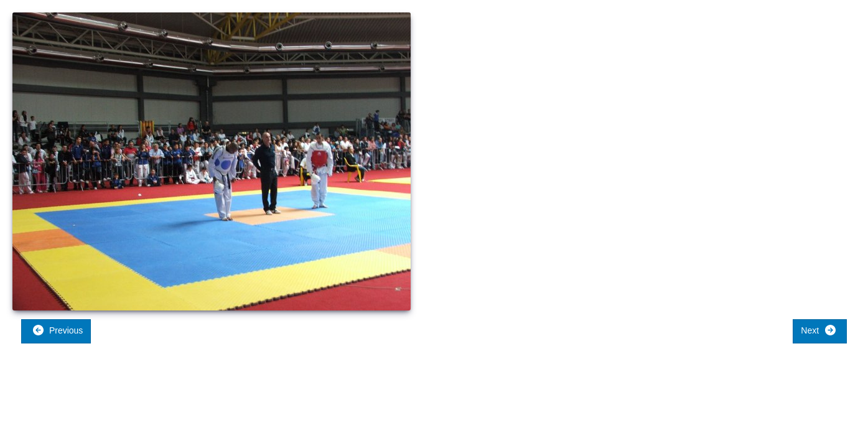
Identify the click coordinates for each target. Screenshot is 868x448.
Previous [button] (58, 330)
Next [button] (819, 330)
